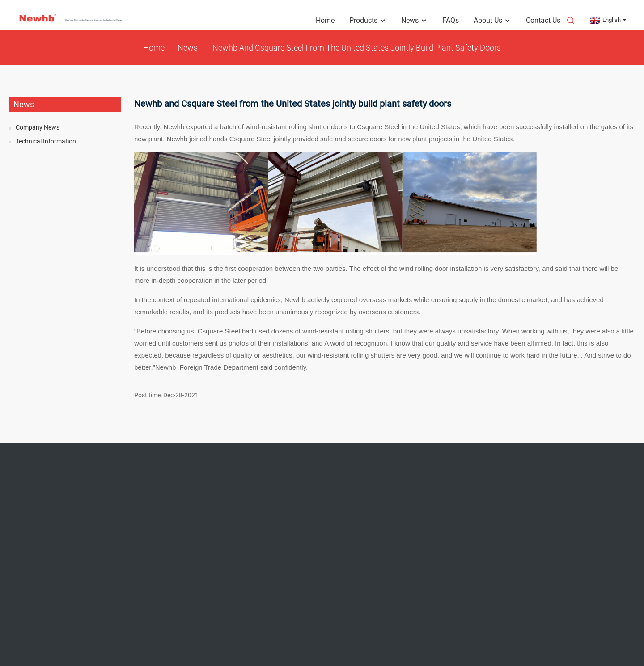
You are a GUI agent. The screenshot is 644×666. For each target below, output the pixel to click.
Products (368, 21)
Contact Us (543, 20)
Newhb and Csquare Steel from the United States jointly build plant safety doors (357, 48)
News (414, 21)
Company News (38, 127)
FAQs (451, 20)
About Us (492, 21)
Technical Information (46, 141)
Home (325, 20)
